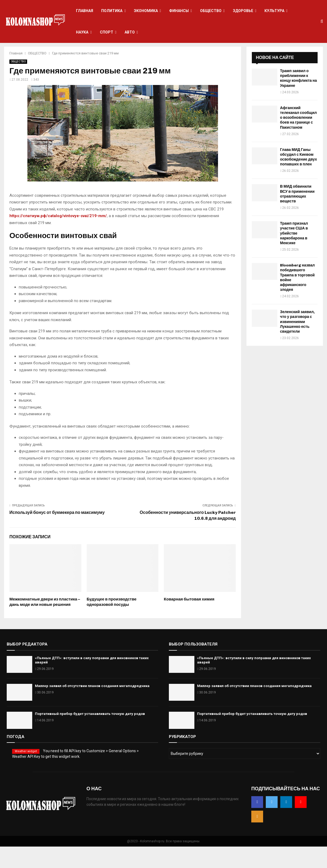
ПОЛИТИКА (112, 11)
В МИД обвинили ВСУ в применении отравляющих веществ (297, 215)
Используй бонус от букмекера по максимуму (57, 534)
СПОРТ (107, 32)
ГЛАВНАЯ (85, 11)
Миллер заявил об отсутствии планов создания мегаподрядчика (92, 707)
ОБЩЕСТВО (211, 11)
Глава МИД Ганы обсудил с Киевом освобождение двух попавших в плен (298, 179)
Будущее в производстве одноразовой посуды (112, 623)
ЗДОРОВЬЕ (243, 11)
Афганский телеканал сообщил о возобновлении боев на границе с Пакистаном (298, 139)
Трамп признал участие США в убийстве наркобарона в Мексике (294, 255)
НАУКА (82, 32)
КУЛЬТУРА (274, 11)
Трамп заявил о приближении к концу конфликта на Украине (298, 100)
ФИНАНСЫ (179, 11)
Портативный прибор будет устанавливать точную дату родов (90, 735)
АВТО (130, 32)
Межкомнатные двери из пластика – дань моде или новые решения (45, 623)
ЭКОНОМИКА (146, 11)
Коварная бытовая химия (189, 621)
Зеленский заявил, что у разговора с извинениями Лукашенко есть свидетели (297, 343)
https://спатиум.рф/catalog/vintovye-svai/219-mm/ (58, 237)
